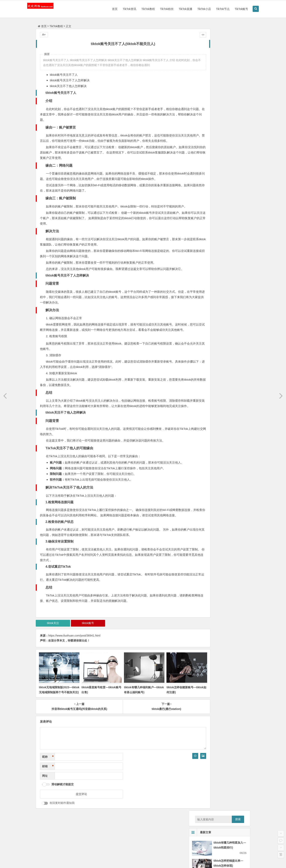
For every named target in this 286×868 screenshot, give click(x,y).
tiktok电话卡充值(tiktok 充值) (211, 301)
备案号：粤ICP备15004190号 (145, 861)
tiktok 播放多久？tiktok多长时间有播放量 (218, 312)
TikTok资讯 (119, 9)
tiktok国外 (203, 344)
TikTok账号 (231, 9)
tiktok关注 (51, 661)
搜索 (238, 37)
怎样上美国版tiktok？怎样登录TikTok (215, 290)
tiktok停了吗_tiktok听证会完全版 (213, 323)
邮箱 (48, 800)
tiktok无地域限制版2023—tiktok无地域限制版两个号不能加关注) (55, 726)
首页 (104, 9)
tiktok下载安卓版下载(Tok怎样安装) (214, 273)
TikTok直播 (175, 9)
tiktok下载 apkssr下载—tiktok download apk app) (229, 210)
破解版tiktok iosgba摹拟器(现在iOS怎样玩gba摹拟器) (226, 279)
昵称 (48, 790)
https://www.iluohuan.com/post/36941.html (74, 673)
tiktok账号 (81, 661)
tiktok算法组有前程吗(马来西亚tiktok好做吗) (220, 296)
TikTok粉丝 (156, 9)
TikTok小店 (193, 9)
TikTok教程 (137, 9)
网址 (45, 809)
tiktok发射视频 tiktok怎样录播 (211, 307)
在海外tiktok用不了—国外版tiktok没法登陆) (219, 284)
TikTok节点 (212, 9)
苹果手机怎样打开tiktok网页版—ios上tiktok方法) (223, 318)
